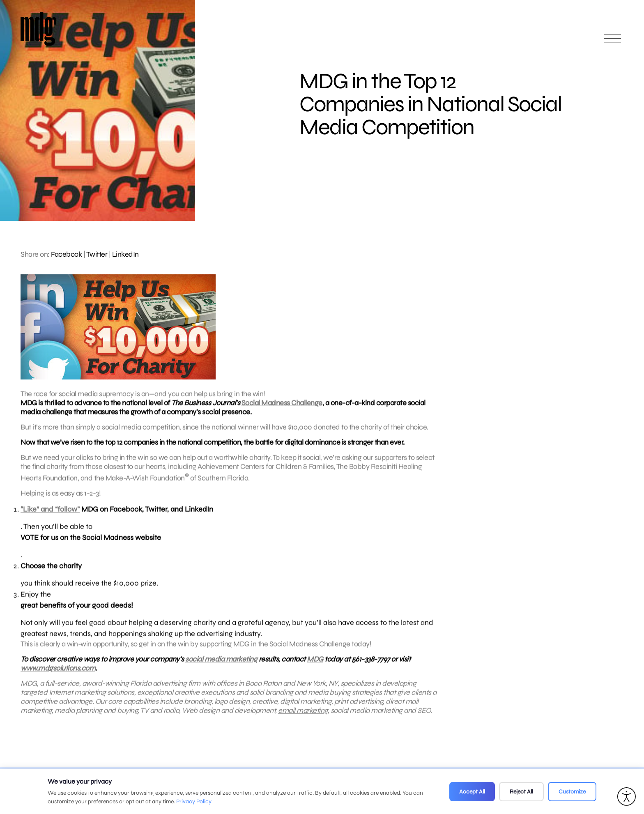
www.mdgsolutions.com (58, 672)
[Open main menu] (612, 42)
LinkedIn (125, 254)
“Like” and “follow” (50, 513)
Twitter (97, 254)
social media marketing (221, 663)
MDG (315, 663)
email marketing (303, 715)
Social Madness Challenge (282, 407)
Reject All (521, 792)
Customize (572, 792)
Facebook (66, 254)
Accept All (472, 792)
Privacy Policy (194, 801)
